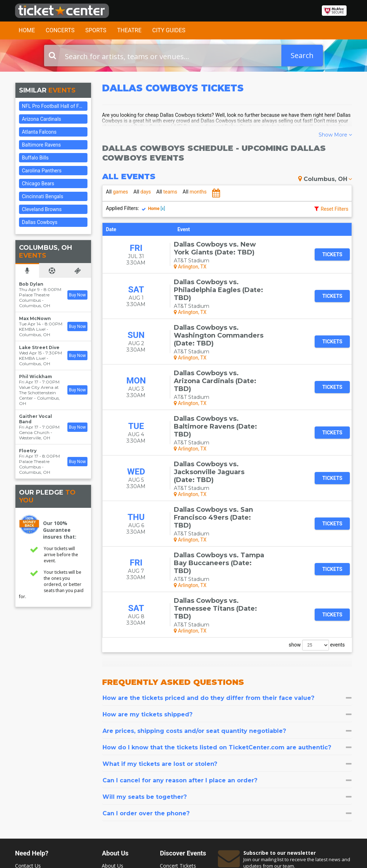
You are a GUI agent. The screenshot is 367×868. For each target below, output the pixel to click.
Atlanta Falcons (39, 132)
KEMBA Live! (32, 329)
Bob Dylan (31, 284)
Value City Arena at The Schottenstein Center (39, 393)
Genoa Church (34, 432)
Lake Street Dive (39, 347)
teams (167, 192)
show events (317, 553)
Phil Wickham (35, 376)
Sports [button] (96, 30)
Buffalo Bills (35, 158)
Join (336, 790)
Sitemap (111, 788)
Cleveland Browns (42, 209)
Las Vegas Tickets (181, 794)
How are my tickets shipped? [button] (227, 623)
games (117, 192)
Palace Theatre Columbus (34, 297)
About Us (113, 774)
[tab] (227, 606)
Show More (335, 135)
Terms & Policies (121, 794)
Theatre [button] (129, 30)
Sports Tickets (176, 788)
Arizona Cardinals (42, 119)
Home (27, 30)
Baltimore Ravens (41, 145)
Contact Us (28, 774)
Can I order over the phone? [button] (227, 722)
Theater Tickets (178, 781)
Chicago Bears (38, 183)
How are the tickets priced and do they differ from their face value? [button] (227, 606)
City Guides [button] (169, 30)
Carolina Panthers (42, 171)
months (195, 192)
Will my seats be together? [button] (227, 705)
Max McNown (35, 318)
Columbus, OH (325, 179)
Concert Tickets (178, 774)
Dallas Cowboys (40, 222)
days (142, 192)
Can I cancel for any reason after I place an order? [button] (227, 689)
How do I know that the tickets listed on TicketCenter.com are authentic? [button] (227, 656)
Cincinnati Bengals (43, 196)
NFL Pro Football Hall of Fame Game (55, 106)
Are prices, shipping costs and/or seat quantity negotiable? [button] (227, 639)
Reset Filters (335, 209)
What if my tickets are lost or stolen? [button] (227, 672)
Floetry (28, 451)
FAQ (107, 781)
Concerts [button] (60, 30)
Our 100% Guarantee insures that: (60, 530)
